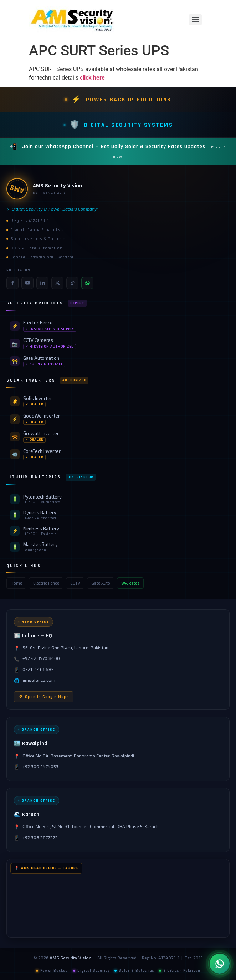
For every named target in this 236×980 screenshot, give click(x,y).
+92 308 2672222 (40, 837)
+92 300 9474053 (40, 766)
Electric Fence (46, 583)
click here (92, 78)
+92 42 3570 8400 (41, 658)
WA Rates (130, 583)
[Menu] (195, 20)
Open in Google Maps (44, 697)
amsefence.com (39, 680)
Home (16, 583)
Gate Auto (101, 583)
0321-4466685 (38, 669)
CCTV (75, 583)
